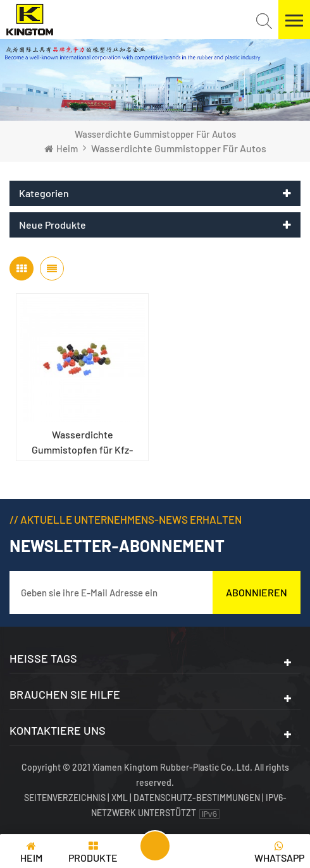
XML (120, 798)
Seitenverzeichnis (66, 798)
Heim (61, 148)
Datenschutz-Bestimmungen (197, 798)
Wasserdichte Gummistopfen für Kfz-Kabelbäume (82, 443)
